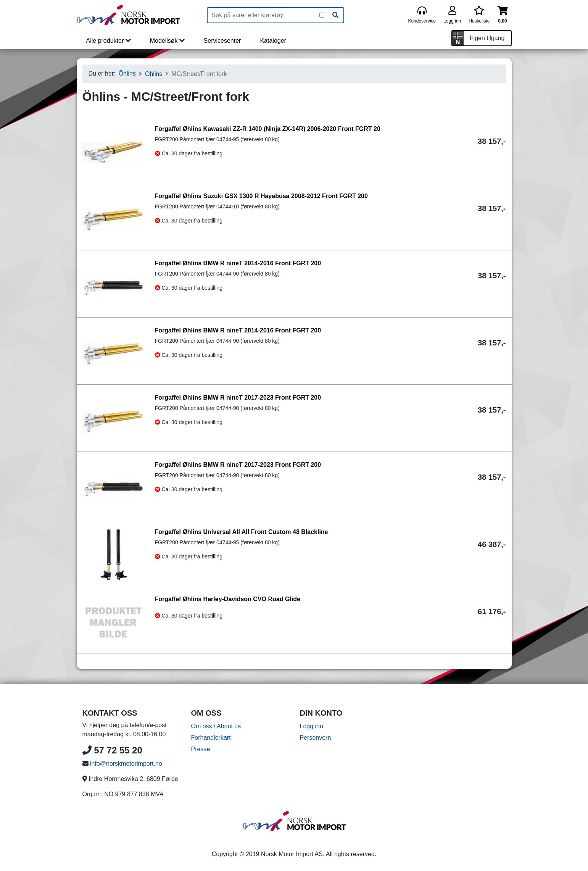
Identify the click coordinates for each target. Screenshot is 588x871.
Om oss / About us (216, 726)
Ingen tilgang (487, 38)
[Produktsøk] (263, 15)
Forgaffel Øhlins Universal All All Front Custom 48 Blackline (242, 532)
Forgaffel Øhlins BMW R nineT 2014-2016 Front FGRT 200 (238, 263)
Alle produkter (109, 41)
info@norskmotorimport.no (126, 764)
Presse (201, 749)
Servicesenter (222, 41)
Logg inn (312, 726)
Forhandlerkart (211, 738)
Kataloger (273, 41)
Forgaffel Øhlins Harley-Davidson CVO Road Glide (228, 599)
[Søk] (335, 15)
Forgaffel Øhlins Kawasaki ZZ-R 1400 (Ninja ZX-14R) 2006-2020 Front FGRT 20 (268, 129)
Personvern (316, 738)
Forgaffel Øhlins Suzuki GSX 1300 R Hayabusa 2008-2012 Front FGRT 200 (261, 196)
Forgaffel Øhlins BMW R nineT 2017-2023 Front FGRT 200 (238, 398)
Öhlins (127, 73)
